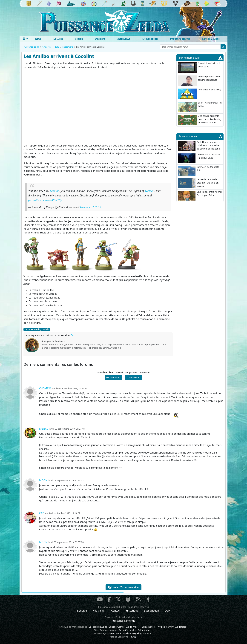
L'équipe (82, 611)
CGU (167, 611)
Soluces (58, 39)
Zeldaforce (181, 627)
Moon (43, 480)
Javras (133, 637)
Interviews (124, 39)
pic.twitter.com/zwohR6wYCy (45, 200)
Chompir (45, 388)
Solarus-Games (117, 627)
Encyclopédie (150, 39)
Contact (116, 611)
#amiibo (55, 191)
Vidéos (79, 39)
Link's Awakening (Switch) (37, 329)
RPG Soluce (115, 633)
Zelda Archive (145, 630)
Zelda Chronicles (127, 630)
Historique (132, 611)
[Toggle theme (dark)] (25, 39)
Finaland (148, 633)
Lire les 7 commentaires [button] (123, 587)
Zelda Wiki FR (133, 627)
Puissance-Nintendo (123, 621)
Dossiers (100, 39)
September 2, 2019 (90, 207)
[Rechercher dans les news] (190, 47)
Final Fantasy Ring (132, 633)
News (38, 39)
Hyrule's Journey (165, 627)
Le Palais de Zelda (98, 627)
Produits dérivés (180, 39)
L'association (152, 611)
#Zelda (149, 191)
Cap (42, 513)
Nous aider (99, 611)
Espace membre (211, 39)
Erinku (44, 429)
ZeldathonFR (148, 627)
